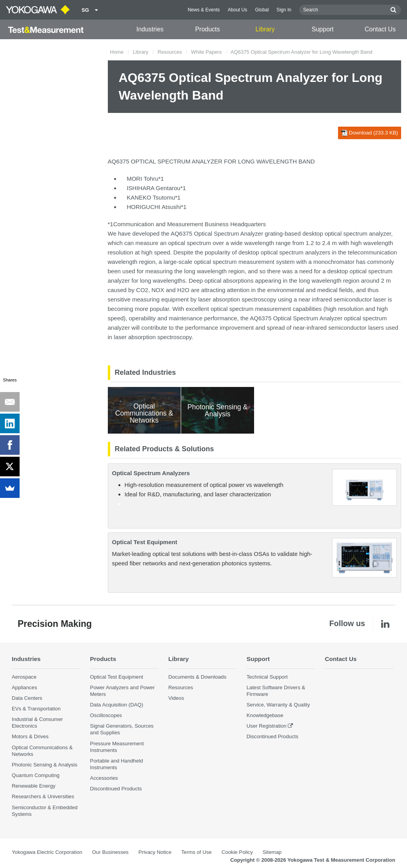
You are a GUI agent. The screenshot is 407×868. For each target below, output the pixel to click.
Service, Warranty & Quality (278, 705)
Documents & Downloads (197, 677)
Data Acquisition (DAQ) (117, 705)
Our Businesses (110, 852)
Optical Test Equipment (145, 542)
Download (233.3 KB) (370, 133)
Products (208, 29)
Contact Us (380, 29)
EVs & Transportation (36, 709)
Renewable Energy (34, 786)
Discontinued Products (116, 789)
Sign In (284, 10)
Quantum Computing (36, 775)
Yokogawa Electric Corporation (47, 852)
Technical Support (267, 677)
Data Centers (27, 698)
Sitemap (272, 852)
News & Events (204, 10)
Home (117, 52)
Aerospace (24, 677)
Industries (150, 29)
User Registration (267, 726)
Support (323, 29)
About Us (238, 10)
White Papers (206, 52)
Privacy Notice (155, 852)
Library (265, 29)
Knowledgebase (265, 715)
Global (262, 10)
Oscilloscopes (106, 715)
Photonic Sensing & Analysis (45, 765)
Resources (170, 52)
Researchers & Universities (43, 796)
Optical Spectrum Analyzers (151, 473)
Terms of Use (196, 852)
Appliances (25, 687)
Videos (176, 698)
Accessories (104, 778)
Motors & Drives (30, 736)
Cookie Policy (237, 852)
